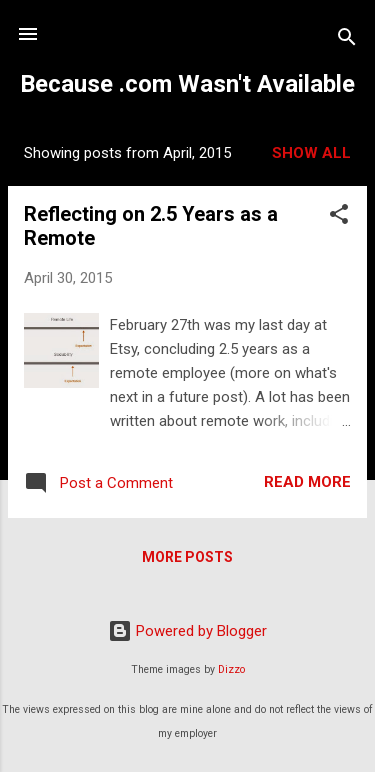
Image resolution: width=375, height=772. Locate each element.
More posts (187, 557)
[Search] (347, 40)
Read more (307, 482)
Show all (311, 153)
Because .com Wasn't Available (187, 84)
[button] (339, 217)
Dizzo (231, 669)
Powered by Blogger (187, 631)
